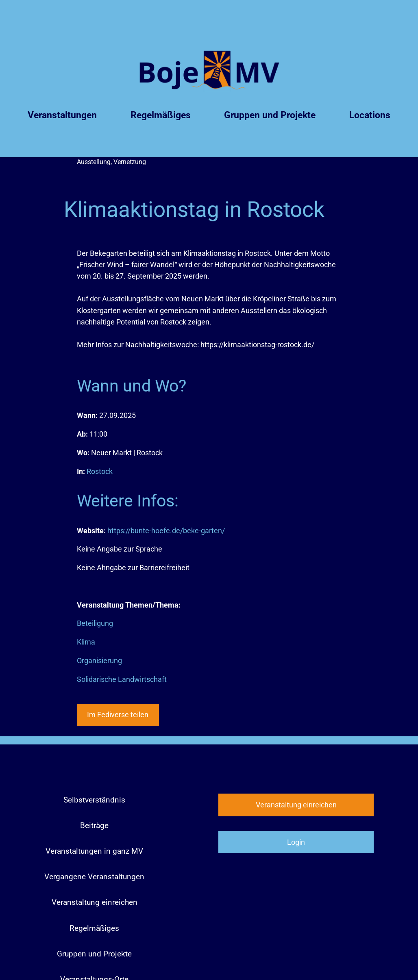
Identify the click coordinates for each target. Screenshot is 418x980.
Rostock (100, 472)
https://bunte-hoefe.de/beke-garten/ (166, 531)
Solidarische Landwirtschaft (122, 679)
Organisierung (99, 661)
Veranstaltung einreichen (296, 805)
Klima (86, 642)
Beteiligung (95, 623)
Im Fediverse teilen (118, 715)
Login (296, 842)
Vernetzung (130, 162)
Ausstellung (94, 162)
